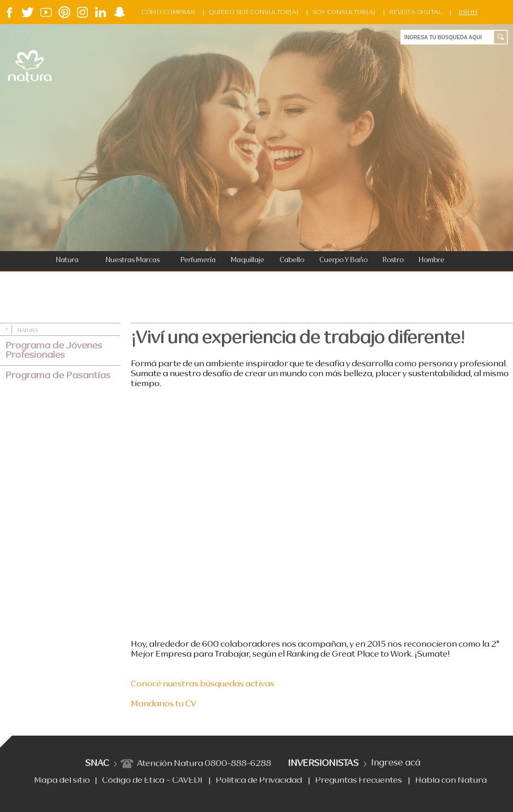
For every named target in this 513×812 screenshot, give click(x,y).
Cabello (292, 260)
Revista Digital (416, 13)
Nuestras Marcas (133, 260)
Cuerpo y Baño (343, 260)
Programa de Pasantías (58, 376)
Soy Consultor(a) (344, 13)
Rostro (393, 260)
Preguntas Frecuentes (359, 781)
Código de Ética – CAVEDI (152, 781)
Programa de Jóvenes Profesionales (54, 351)
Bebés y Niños (73, 281)
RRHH (468, 13)
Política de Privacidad (259, 781)
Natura (67, 260)
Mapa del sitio (62, 781)
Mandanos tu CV (164, 704)
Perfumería (198, 260)
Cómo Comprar (168, 13)
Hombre (432, 260)
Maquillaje (248, 260)
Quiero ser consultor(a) (254, 13)
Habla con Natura (451, 781)
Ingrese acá (396, 763)
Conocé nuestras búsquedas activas (203, 684)
